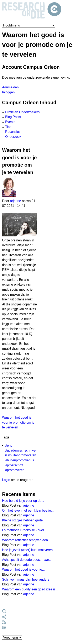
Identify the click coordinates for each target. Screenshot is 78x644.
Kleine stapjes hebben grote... (24, 520)
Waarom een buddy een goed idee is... (30, 589)
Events (10, 122)
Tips (8, 127)
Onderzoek (13, 137)
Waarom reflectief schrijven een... (26, 540)
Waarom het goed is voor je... (23, 569)
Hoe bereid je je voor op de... (23, 501)
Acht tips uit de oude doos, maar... (27, 560)
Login (6, 480)
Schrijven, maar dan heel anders (26, 579)
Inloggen (8, 92)
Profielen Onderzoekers (22, 112)
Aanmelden (10, 87)
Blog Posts (13, 117)
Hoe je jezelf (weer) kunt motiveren (27, 550)
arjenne (16, 201)
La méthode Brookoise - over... (24, 530)
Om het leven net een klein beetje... (28, 510)
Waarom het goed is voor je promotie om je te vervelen (18, 422)
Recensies (13, 132)
